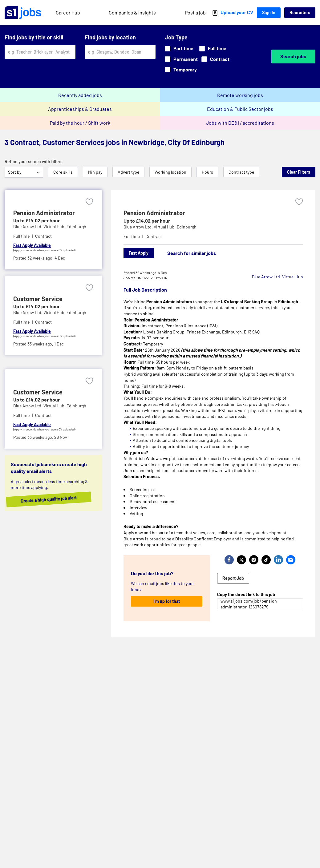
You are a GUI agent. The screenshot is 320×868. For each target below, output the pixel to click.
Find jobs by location (110, 37)
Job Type (176, 37)
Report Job (233, 578)
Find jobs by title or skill (34, 37)
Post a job (195, 12)
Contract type (241, 172)
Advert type (128, 172)
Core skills (63, 172)
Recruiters (300, 12)
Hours (207, 172)
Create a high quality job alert (58, 499)
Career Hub (68, 12)
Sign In (269, 12)
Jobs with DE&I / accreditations (240, 123)
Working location (170, 172)
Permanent (181, 59)
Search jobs (293, 56)
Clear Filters (299, 172)
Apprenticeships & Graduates (80, 109)
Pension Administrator (154, 213)
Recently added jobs (80, 95)
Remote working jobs (240, 95)
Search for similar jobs (192, 253)
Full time (213, 48)
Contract (215, 59)
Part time (179, 48)
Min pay (95, 172)
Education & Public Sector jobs (240, 109)
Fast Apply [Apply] (139, 253)
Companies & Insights (132, 12)
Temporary (181, 69)
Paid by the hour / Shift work (80, 123)
